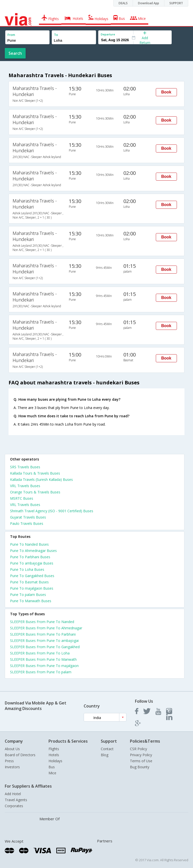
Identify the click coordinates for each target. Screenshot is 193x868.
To (56, 35)
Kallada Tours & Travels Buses (35, 473)
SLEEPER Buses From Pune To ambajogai (44, 641)
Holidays (55, 761)
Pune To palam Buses (28, 595)
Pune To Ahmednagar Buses (33, 551)
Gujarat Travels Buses (28, 517)
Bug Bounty (140, 767)
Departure (108, 34)
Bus (52, 767)
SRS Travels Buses (25, 467)
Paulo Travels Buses (27, 523)
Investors (12, 767)
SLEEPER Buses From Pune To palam (41, 672)
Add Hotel (13, 794)
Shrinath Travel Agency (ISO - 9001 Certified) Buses (52, 511)
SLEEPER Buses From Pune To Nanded (42, 622)
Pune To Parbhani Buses (30, 557)
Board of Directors (20, 755)
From (11, 35)
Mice (52, 773)
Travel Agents (16, 800)
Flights (54, 749)
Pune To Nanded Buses (29, 544)
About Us (12, 749)
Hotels (54, 755)
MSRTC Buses (22, 498)
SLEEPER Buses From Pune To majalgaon (44, 666)
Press (9, 761)
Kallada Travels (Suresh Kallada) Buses (41, 479)
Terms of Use (141, 761)
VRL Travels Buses (25, 486)
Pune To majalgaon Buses (32, 588)
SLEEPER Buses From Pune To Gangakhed (45, 647)
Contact (107, 749)
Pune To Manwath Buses (31, 601)
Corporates (14, 806)
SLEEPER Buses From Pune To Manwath (43, 659)
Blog (105, 755)
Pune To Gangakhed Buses (32, 576)
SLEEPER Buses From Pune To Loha (40, 653)
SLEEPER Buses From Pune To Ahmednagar (46, 628)
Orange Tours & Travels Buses (35, 492)
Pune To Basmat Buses (29, 582)
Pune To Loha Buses (27, 569)
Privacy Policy (141, 755)
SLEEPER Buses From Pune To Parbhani (43, 634)
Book (166, 92)
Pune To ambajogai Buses (32, 563)
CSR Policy (138, 749)
